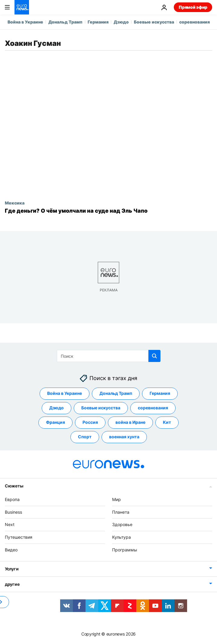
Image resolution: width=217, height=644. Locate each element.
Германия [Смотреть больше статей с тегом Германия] (160, 393)
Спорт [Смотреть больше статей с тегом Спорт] (85, 437)
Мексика (15, 203)
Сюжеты (14, 486)
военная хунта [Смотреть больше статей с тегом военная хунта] (124, 437)
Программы (125, 550)
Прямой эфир (193, 7)
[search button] (154, 356)
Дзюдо (121, 22)
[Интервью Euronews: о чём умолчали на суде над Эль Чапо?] (108, 211)
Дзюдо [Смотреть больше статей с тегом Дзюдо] (57, 408)
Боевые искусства (154, 22)
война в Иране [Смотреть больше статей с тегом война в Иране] (130, 422)
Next (10, 524)
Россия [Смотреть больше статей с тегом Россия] (90, 422)
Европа (12, 499)
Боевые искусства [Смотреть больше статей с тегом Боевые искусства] (101, 408)
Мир (117, 499)
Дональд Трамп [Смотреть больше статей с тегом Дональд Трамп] (116, 393)
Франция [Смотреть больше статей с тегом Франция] (55, 422)
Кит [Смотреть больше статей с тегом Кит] (167, 422)
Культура (121, 537)
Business (13, 512)
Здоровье (122, 524)
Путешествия (19, 537)
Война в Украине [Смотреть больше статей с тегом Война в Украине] (65, 393)
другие (12, 584)
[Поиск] (109, 356)
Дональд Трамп (65, 22)
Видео (11, 550)
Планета (121, 512)
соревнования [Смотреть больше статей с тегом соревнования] (153, 408)
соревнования (194, 22)
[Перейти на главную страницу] (22, 7)
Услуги (12, 569)
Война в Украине (25, 22)
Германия (98, 22)
